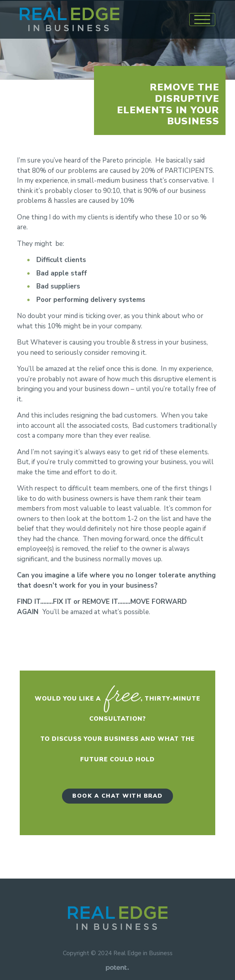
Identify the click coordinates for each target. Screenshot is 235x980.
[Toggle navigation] (202, 20)
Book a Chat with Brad (117, 796)
